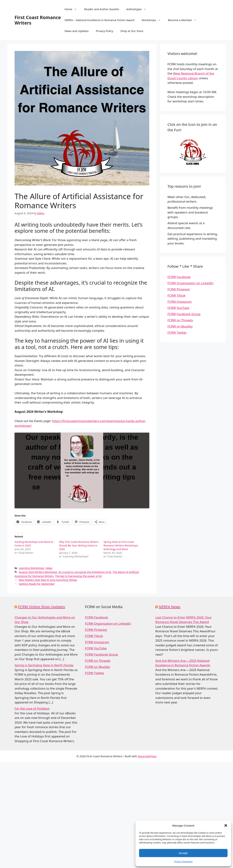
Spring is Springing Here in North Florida (44, 665)
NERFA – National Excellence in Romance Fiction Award (100, 20)
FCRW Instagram (180, 302)
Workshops (153, 20)
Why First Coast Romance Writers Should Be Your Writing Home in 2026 (79, 545)
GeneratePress (147, 756)
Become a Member (184, 20)
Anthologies (138, 9)
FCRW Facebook (179, 277)
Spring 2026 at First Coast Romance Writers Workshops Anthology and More (121, 545)
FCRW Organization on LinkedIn (190, 283)
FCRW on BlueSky (180, 326)
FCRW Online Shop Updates (42, 607)
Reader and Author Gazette (102, 9)
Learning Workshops (31, 568)
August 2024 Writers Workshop (38, 572)
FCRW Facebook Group (184, 314)
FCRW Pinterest (179, 289)
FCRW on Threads (180, 320)
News (49, 568)
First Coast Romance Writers (38, 20)
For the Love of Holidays (32, 708)
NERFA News (170, 607)
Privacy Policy (105, 31)
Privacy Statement (183, 862)
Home (73, 9)
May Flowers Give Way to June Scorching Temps (48, 580)
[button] (226, 825)
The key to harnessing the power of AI (78, 576)
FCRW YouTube (178, 308)
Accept (183, 853)
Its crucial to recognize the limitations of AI (85, 572)
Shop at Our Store (132, 31)
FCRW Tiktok (176, 295)
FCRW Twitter (177, 333)
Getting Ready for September (37, 584)
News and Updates (77, 31)
